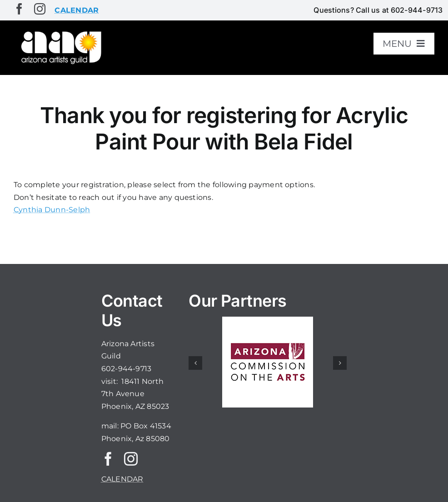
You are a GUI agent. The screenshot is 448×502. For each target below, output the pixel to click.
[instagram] (40, 9)
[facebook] (19, 9)
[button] (195, 363)
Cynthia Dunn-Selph (52, 210)
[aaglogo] (60, 32)
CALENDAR (122, 479)
